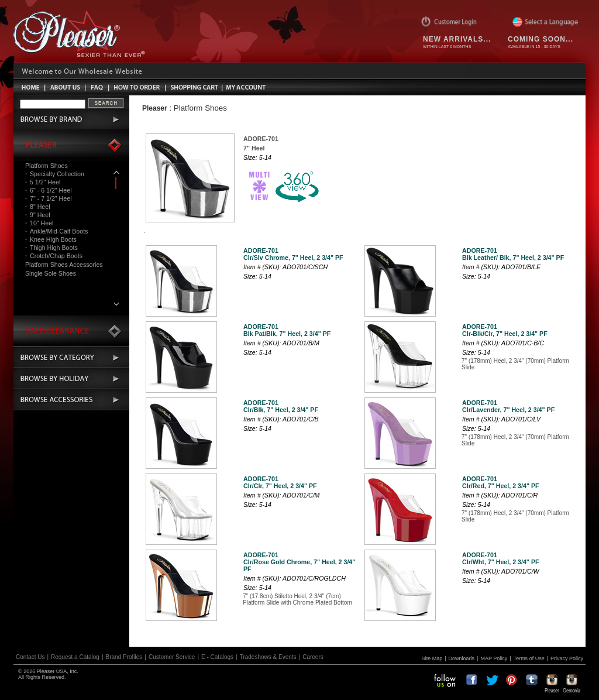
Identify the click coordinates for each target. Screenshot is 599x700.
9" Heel (38, 215)
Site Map (432, 658)
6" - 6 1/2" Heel (49, 190)
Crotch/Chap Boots (54, 256)
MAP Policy (494, 658)
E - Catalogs (217, 657)
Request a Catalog (75, 657)
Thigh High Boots (51, 248)
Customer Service (172, 657)
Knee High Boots (51, 239)
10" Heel (39, 223)
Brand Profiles (124, 657)
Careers (313, 657)
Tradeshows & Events (268, 657)
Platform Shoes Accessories (64, 265)
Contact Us (30, 657)
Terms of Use (529, 658)
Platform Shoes (47, 166)
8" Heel (38, 207)
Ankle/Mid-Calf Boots (56, 231)
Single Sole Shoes (51, 273)
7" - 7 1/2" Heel (49, 198)
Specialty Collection (55, 174)
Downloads (462, 658)
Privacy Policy (567, 658)
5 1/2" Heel (43, 182)
